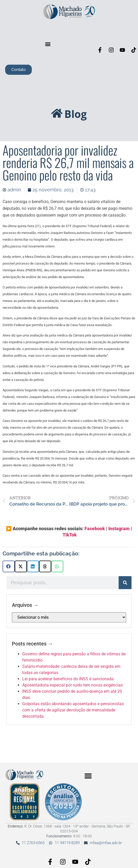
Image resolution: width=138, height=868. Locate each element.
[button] (48, 44)
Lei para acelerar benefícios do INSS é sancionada (68, 679)
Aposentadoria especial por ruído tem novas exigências (72, 685)
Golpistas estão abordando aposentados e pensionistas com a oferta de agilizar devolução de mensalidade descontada (73, 710)
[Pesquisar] (125, 583)
